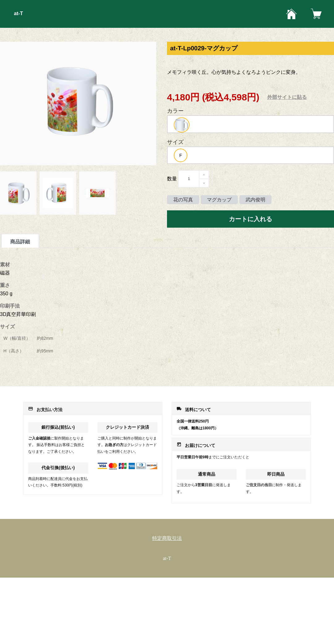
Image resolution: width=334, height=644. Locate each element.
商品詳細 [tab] (20, 242)
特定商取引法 (167, 538)
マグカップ (219, 200)
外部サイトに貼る (287, 97)
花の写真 (183, 200)
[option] (182, 125)
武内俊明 (255, 200)
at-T (18, 13)
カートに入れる (250, 219)
